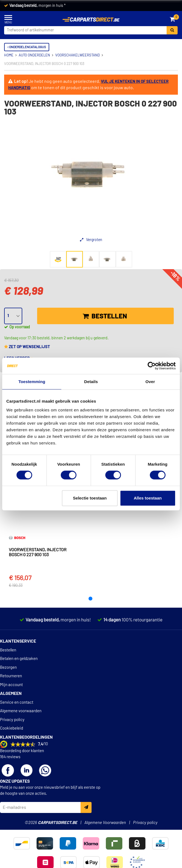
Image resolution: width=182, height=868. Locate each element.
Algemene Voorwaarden (105, 823)
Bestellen (105, 316)
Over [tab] (150, 382)
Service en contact (17, 702)
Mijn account (11, 685)
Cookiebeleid (12, 728)
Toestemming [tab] (32, 382)
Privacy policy (12, 720)
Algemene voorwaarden (21, 711)
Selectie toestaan (90, 498)
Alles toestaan (148, 498)
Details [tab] (91, 382)
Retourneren (11, 676)
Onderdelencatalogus (27, 47)
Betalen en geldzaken (19, 659)
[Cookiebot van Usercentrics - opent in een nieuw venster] (152, 366)
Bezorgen (8, 668)
